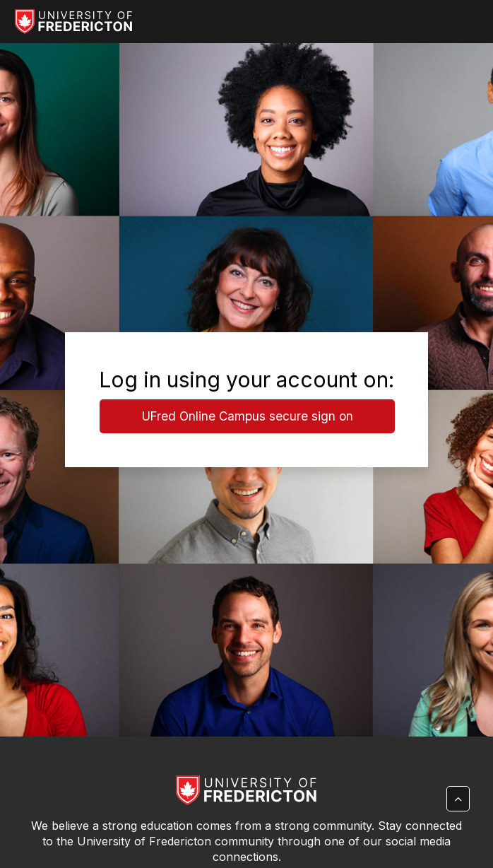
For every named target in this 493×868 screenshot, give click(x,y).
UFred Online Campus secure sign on (248, 416)
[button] (458, 799)
